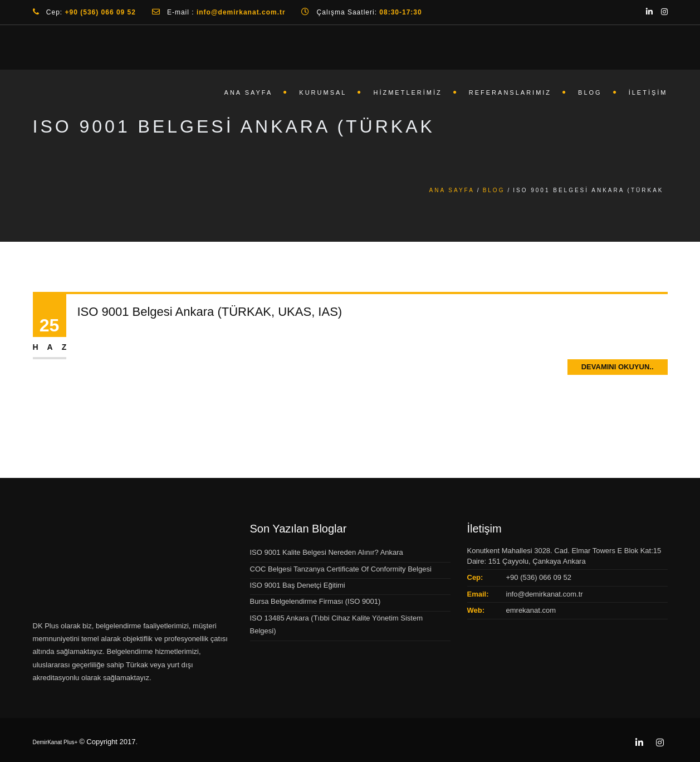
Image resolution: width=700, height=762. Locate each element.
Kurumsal (323, 92)
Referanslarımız (510, 92)
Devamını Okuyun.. (618, 368)
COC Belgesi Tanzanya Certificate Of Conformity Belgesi (341, 569)
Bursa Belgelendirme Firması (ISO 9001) (315, 601)
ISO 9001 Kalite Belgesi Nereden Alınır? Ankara (327, 552)
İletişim (648, 92)
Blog (590, 92)
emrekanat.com (531, 610)
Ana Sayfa (249, 92)
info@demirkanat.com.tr (545, 594)
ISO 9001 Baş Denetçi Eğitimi (298, 585)
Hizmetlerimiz (407, 92)
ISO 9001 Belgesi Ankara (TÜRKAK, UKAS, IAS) (210, 312)
